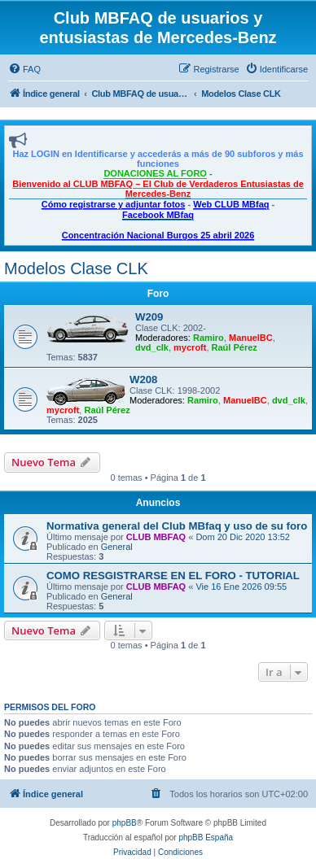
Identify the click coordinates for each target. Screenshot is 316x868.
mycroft (190, 347)
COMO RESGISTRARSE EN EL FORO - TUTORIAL (173, 576)
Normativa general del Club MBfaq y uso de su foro (177, 526)
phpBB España (206, 837)
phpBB (125, 823)
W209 (149, 317)
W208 (143, 379)
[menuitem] (24, 69)
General (117, 547)
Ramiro (208, 338)
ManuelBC (251, 338)
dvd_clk (152, 347)
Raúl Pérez (235, 347)
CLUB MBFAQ (156, 537)
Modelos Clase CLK (76, 268)
